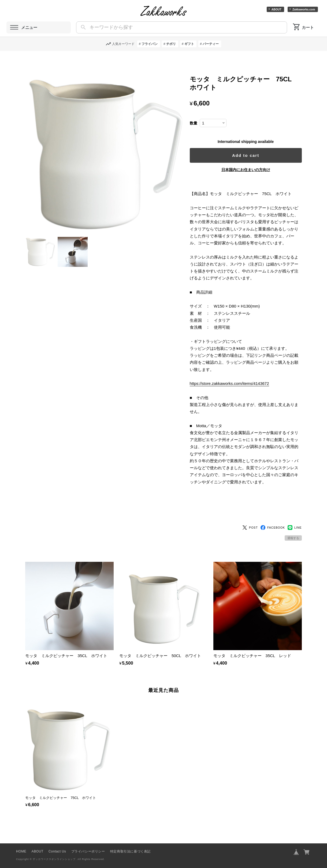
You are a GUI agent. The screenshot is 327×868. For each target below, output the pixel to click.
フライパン (150, 44)
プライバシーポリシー (88, 842)
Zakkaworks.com (304, 9)
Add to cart (248, 155)
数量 (198, 123)
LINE (295, 518)
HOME (21, 842)
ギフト (189, 44)
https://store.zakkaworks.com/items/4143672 (234, 390)
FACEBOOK (273, 518)
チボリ (171, 44)
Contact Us (57, 842)
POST (250, 518)
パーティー (211, 44)
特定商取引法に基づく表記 (130, 842)
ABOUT (276, 9)
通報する (293, 529)
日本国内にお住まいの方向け (248, 170)
